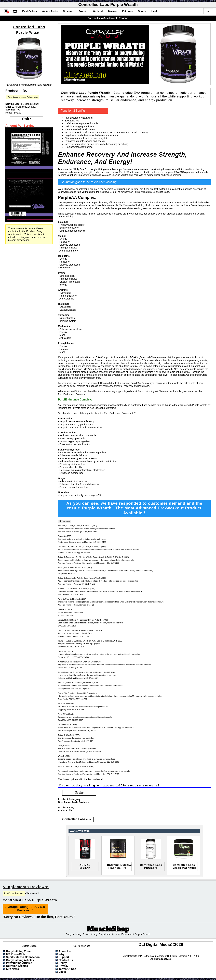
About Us (65, 951)
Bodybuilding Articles (20, 960)
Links (62, 972)
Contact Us (66, 960)
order (26, 119)
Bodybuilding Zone (18, 951)
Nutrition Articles (17, 966)
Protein (83, 11)
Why (62, 954)
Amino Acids (50, 11)
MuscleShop (108, 929)
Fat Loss (127, 11)
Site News (12, 969)
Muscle (112, 11)
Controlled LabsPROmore (151, 866)
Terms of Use (67, 969)
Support (64, 957)
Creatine (68, 11)
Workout (98, 11)
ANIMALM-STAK (85, 866)
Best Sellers (30, 11)
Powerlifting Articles (19, 963)
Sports (142, 11)
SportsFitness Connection (23, 957)
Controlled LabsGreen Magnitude (185, 866)
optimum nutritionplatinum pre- (119, 866)
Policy (63, 963)
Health (155, 11)
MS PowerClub (16, 954)
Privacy (64, 966)
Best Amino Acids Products (73, 802)
